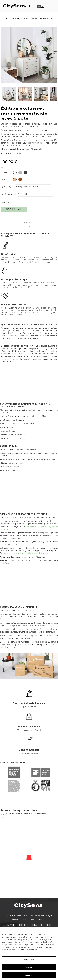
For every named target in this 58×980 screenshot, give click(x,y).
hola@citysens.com (37, 919)
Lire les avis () (21, 153)
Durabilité (37, 925)
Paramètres (29, 959)
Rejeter (29, 967)
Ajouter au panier (14, 209)
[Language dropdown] (34, 6)
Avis (29, 227)
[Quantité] (19, 202)
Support (11, 925)
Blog (49, 925)
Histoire (24, 925)
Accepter (29, 975)
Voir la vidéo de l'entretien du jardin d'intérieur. (30, 553)
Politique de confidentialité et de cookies (22, 950)
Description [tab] (29, 222)
